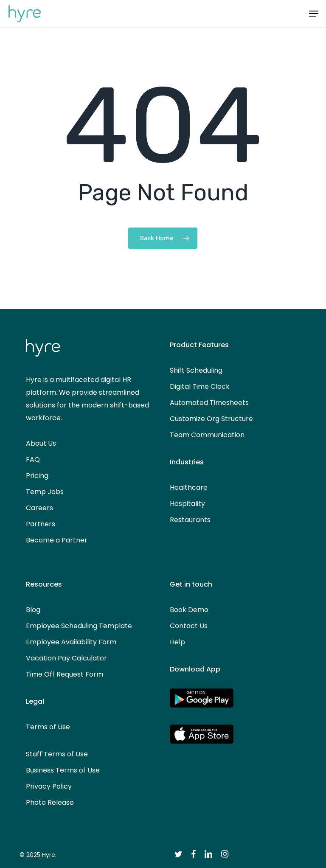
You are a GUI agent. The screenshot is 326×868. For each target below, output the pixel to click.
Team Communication (207, 435)
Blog (33, 610)
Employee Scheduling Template (79, 626)
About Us (41, 443)
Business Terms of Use (63, 770)
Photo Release (50, 802)
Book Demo (189, 610)
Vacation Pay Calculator (66, 658)
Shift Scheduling (196, 370)
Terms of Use (48, 727)
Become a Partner (57, 540)
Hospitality (187, 504)
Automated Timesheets (209, 403)
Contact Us (189, 626)
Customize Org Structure (211, 419)
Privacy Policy (49, 786)
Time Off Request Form (65, 674)
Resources (44, 584)
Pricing (37, 476)
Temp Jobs (45, 492)
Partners (41, 524)
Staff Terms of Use (57, 754)
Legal (35, 701)
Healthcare (189, 487)
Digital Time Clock (200, 386)
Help (177, 642)
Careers (39, 508)
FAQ (33, 459)
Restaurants (190, 520)
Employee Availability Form (71, 642)
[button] (314, 14)
